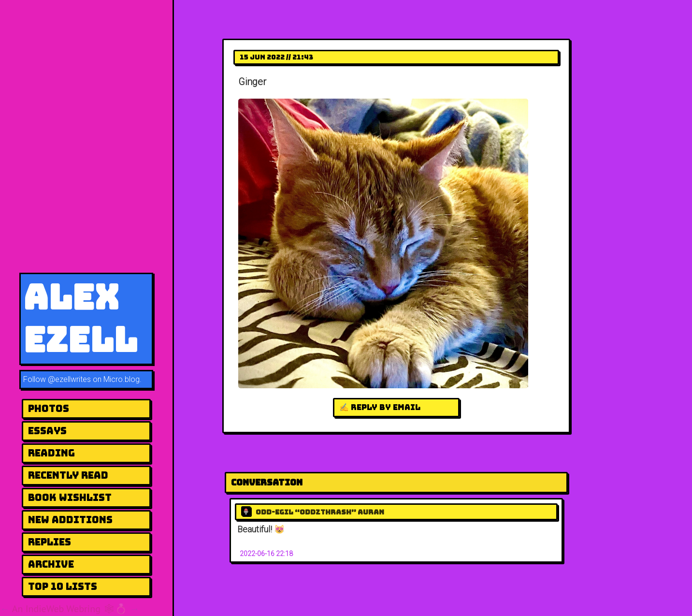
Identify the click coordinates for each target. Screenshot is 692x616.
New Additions (70, 520)
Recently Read (68, 475)
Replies (50, 542)
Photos (49, 409)
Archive (51, 564)
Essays (47, 431)
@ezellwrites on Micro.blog (94, 379)
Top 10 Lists (63, 587)
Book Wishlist (70, 498)
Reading (51, 453)
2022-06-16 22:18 (266, 554)
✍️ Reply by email (380, 407)
